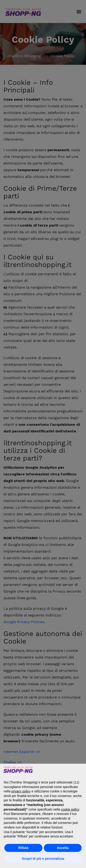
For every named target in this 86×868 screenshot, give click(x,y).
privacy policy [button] (21, 791)
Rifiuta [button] (23, 848)
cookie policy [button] (70, 809)
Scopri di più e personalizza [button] (43, 859)
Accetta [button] (63, 848)
